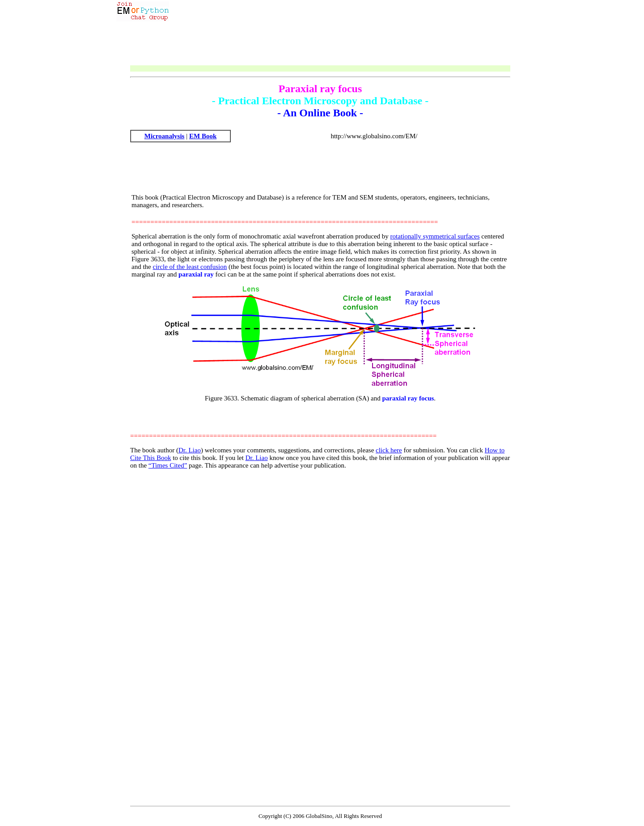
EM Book (203, 136)
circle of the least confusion (190, 267)
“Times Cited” (168, 465)
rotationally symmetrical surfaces (435, 236)
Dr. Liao (190, 450)
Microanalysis (165, 136)
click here (389, 450)
